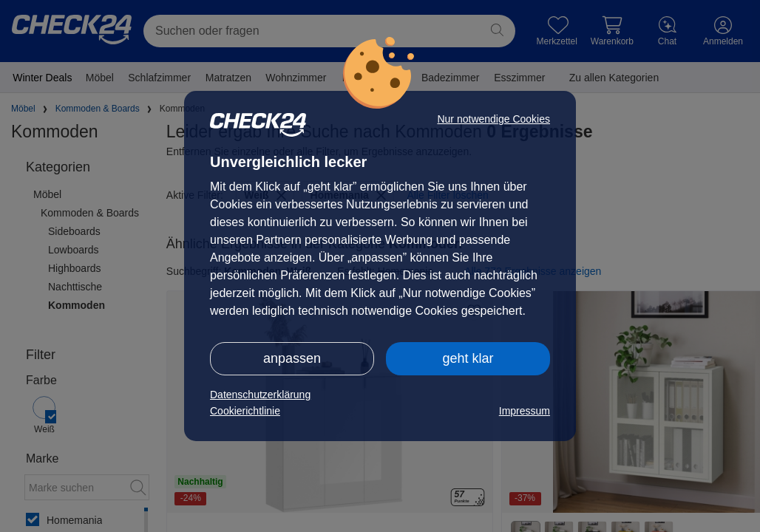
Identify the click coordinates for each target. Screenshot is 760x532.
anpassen (292, 358)
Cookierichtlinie (245, 411)
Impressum (525, 411)
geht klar (468, 358)
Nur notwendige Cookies (493, 119)
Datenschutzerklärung (260, 395)
